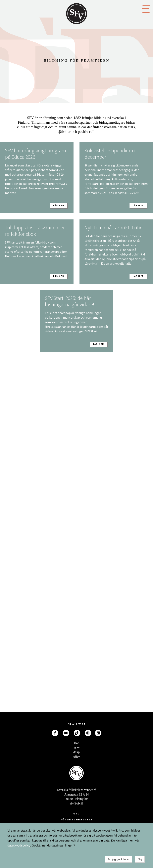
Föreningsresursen (76, 820)
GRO (76, 814)
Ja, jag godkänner (119, 859)
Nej (140, 859)
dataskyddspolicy (19, 845)
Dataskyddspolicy (76, 744)
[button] (146, 8)
